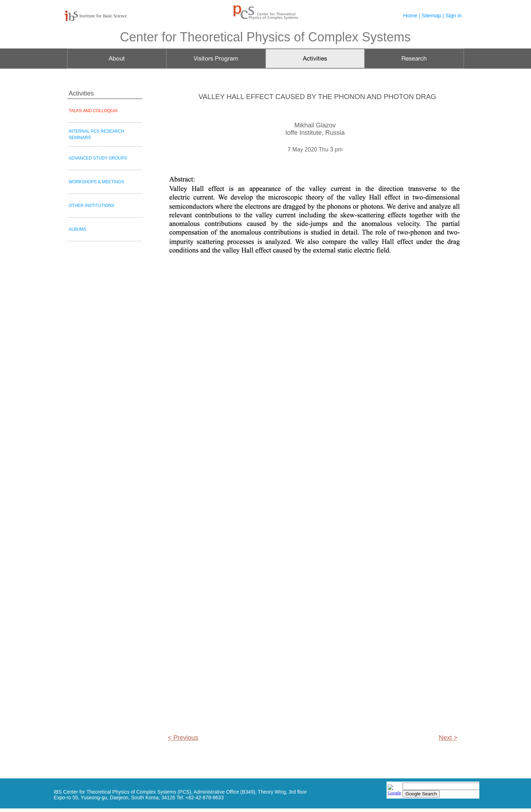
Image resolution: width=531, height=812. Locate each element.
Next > (448, 738)
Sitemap (431, 15)
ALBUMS (77, 229)
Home (410, 15)
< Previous (183, 738)
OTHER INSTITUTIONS (92, 206)
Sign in (453, 15)
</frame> (433, 791)
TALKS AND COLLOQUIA (93, 111)
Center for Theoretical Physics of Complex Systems (265, 37)
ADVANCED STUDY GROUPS (98, 158)
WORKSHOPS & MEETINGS (96, 182)
